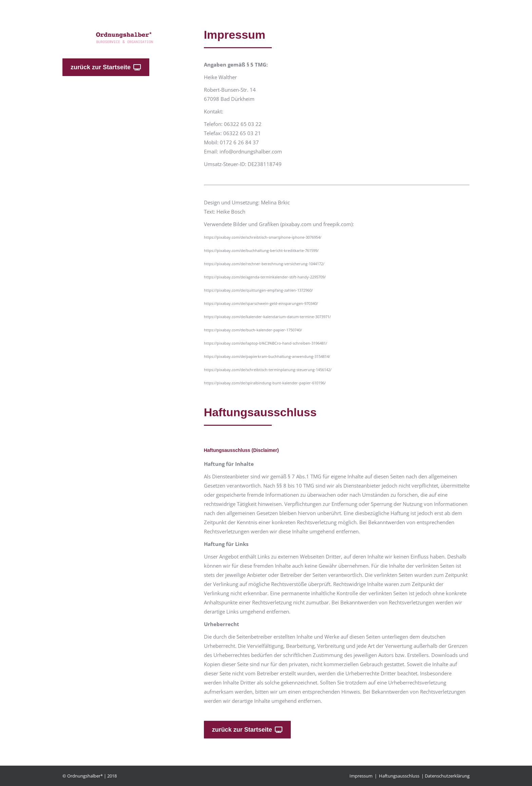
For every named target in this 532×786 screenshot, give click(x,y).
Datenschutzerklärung (447, 776)
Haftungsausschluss (399, 776)
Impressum (361, 776)
